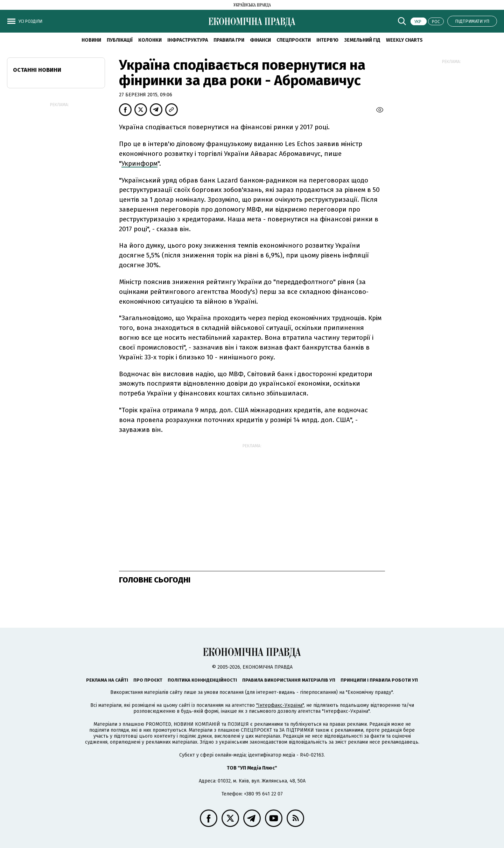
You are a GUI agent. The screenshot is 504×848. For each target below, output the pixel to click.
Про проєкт (148, 680)
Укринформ (139, 163)
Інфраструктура (188, 40)
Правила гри (229, 40)
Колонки (150, 40)
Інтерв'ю (327, 40)
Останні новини (37, 70)
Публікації (120, 40)
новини (91, 40)
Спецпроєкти (294, 40)
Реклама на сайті (107, 680)
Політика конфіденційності (202, 680)
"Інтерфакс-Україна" (280, 705)
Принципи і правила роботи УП (379, 680)
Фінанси (260, 40)
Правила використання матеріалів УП (289, 680)
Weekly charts (404, 40)
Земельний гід (362, 40)
